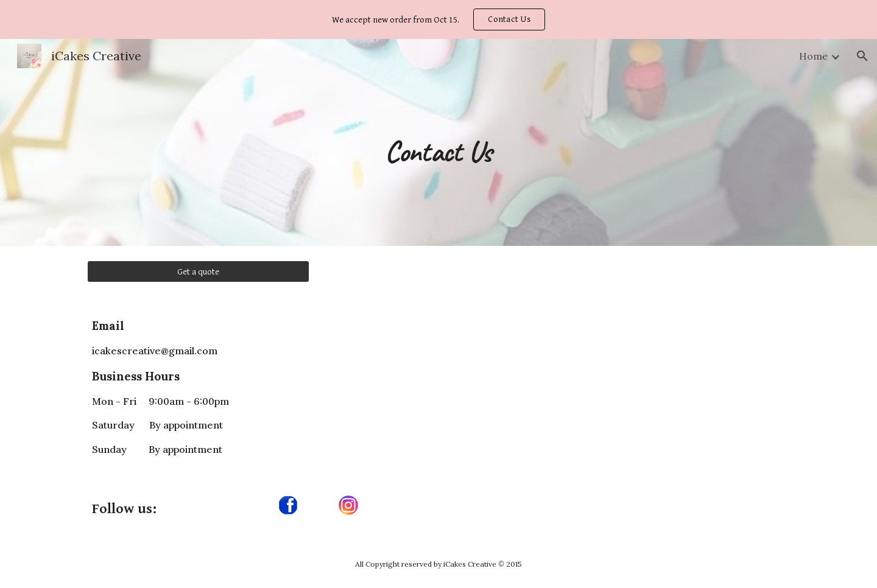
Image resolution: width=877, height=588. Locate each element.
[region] (438, 19)
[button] (862, 56)
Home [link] (813, 56)
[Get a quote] (198, 271)
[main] (438, 142)
